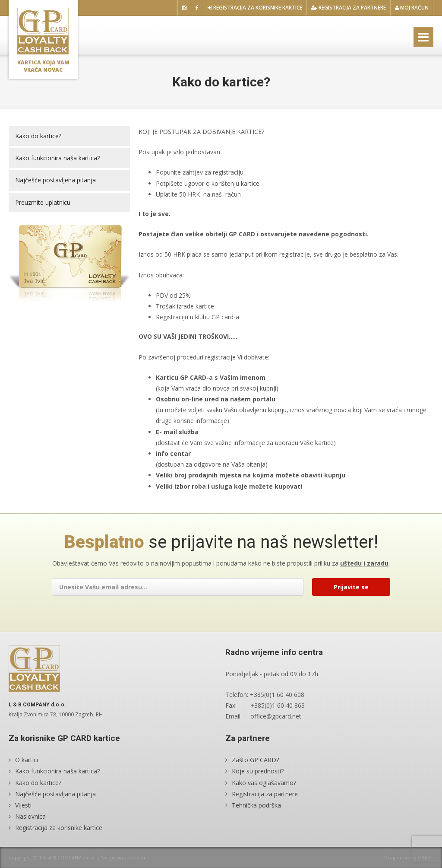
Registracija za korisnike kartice (255, 8)
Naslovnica (30, 816)
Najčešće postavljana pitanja (55, 794)
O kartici (27, 760)
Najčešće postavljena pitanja (55, 180)
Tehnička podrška (256, 805)
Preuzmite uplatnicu (43, 202)
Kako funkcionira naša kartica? (57, 158)
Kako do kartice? (38, 136)
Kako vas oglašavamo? (264, 783)
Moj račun (412, 8)
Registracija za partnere (349, 8)
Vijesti (23, 805)
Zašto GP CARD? (255, 760)
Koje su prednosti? (258, 771)
